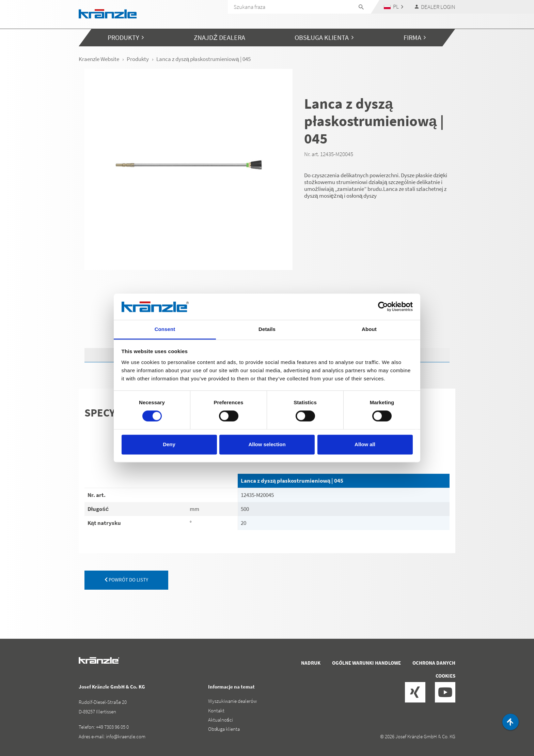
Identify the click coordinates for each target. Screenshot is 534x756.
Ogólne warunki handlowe (366, 663)
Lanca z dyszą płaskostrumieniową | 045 (292, 481)
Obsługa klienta (224, 729)
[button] (394, 7)
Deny (169, 444)
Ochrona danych (434, 663)
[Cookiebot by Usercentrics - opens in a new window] (383, 307)
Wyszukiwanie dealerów (232, 701)
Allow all (365, 444)
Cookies (445, 676)
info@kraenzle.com (126, 736)
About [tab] (369, 329)
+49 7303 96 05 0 (112, 727)
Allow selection (267, 444)
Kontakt (216, 710)
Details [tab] (267, 329)
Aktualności (221, 720)
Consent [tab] (165, 329)
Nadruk (311, 663)
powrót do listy (126, 580)
